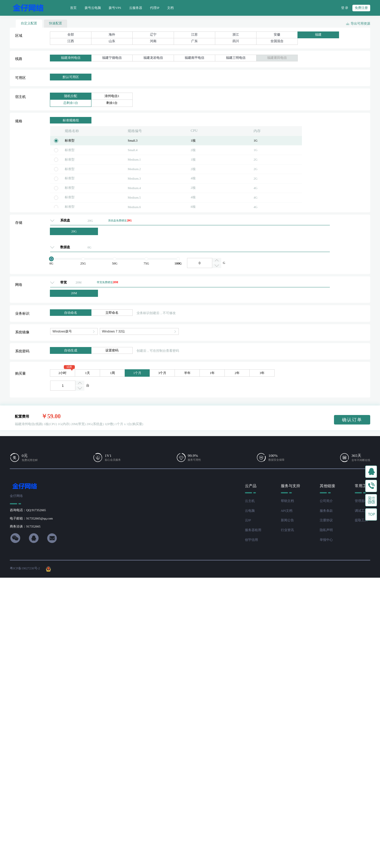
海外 (112, 35)
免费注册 (361, 8)
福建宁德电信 (112, 58)
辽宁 (153, 35)
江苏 (194, 35)
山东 (112, 41)
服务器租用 (253, 530)
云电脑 (250, 511)
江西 (71, 41)
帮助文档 (287, 501)
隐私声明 (326, 530)
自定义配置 (29, 23)
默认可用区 (71, 77)
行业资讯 (287, 530)
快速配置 (56, 23)
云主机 (250, 501)
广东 (194, 41)
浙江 (236, 35)
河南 (153, 41)
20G (74, 231)
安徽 (277, 35)
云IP (248, 520)
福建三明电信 (236, 58)
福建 (318, 35)
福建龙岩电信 (153, 58)
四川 (236, 41)
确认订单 (352, 420)
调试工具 (361, 511)
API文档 (287, 511)
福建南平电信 (194, 58)
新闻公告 (287, 520)
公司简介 (326, 501)
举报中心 (326, 540)
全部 (71, 35)
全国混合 (277, 41)
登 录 (345, 8)
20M (74, 293)
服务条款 (326, 511)
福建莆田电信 (277, 58)
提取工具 (361, 520)
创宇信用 (251, 540)
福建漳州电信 (71, 58)
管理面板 (361, 501)
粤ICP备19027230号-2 (25, 568)
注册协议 (326, 520)
